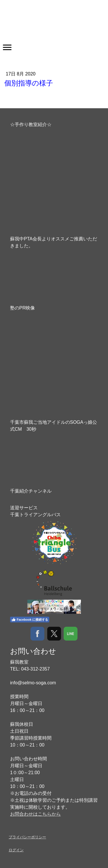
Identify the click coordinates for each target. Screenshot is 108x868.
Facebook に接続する (30, 620)
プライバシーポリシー (27, 837)
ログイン (16, 850)
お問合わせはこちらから (35, 814)
